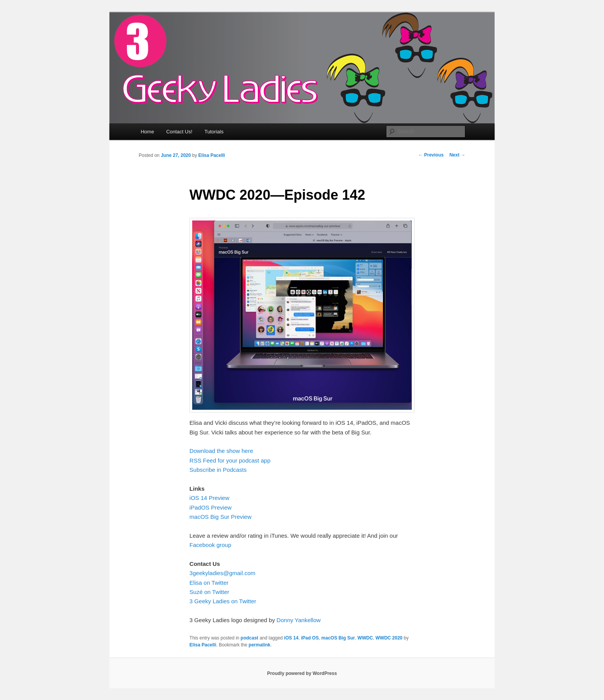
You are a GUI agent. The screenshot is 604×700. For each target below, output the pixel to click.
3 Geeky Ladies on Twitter (223, 601)
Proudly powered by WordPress (302, 673)
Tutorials (214, 132)
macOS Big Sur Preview (221, 517)
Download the (208, 451)
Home (147, 132)
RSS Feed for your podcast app (230, 460)
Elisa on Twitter (209, 583)
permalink (259, 645)
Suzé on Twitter (209, 592)
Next (457, 155)
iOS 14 (291, 638)
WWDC (365, 638)
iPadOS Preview (211, 507)
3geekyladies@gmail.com (222, 573)
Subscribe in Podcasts (218, 470)
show (233, 451)
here (247, 451)
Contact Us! (179, 132)
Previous (431, 155)
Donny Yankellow (299, 620)
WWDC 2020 (389, 638)
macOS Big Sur (338, 638)
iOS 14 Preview (209, 498)
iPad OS (310, 638)
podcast (250, 638)
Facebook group (210, 545)
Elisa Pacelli (212, 155)
